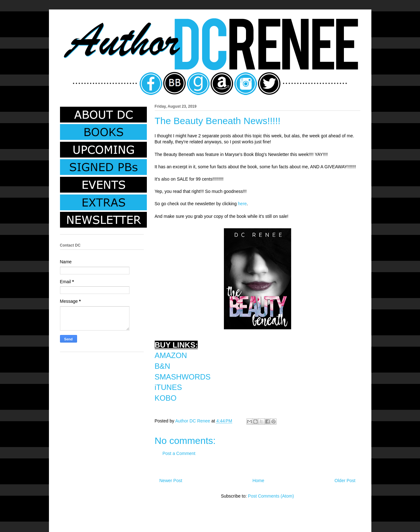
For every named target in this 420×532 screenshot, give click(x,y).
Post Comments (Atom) (271, 496)
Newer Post (171, 481)
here (242, 204)
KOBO (166, 398)
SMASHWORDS (183, 377)
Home (258, 481)
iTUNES (168, 387)
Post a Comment (179, 453)
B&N (162, 366)
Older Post (345, 481)
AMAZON (171, 355)
